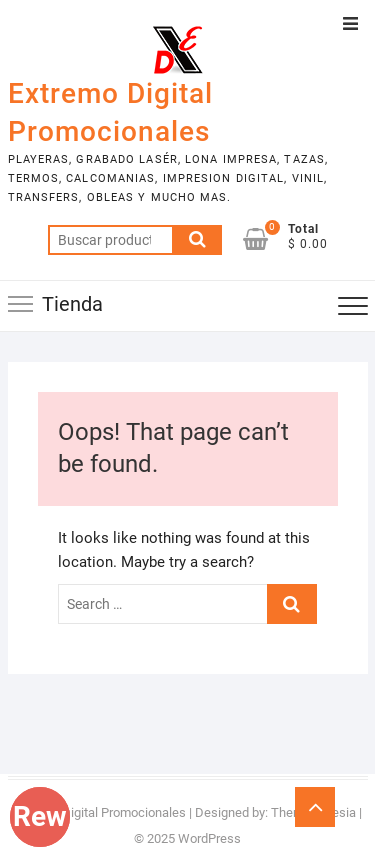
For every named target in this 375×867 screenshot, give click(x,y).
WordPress (209, 838)
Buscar (197, 240)
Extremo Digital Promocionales (110, 112)
